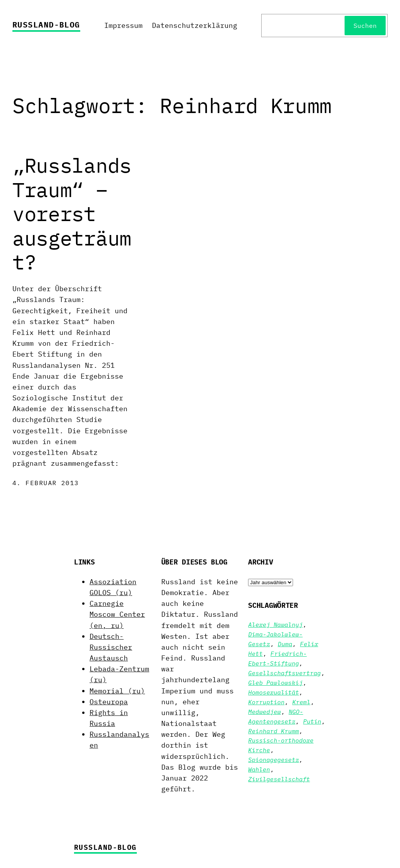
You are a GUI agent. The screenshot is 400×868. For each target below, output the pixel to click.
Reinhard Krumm (273, 731)
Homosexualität (273, 692)
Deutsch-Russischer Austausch (111, 647)
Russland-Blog (46, 25)
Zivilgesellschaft (279, 779)
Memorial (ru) (117, 691)
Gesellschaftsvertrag (284, 673)
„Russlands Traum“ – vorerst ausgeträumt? (72, 214)
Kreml (301, 702)
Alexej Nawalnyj (275, 624)
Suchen (365, 26)
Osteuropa (109, 702)
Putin (312, 721)
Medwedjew (264, 712)
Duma (285, 644)
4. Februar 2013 (46, 483)
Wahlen (259, 769)
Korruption (266, 702)
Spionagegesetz (273, 760)
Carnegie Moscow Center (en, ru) (117, 614)
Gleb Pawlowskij (275, 683)
